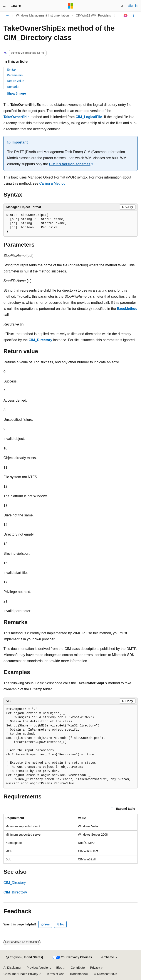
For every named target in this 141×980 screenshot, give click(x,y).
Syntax (12, 70)
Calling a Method (52, 183)
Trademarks (78, 974)
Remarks (13, 87)
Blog (59, 968)
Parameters (15, 75)
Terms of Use (55, 974)
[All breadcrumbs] (7, 16)
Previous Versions (39, 968)
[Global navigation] (4, 6)
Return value (16, 81)
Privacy (95, 968)
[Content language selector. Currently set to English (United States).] (24, 957)
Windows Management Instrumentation (43, 15)
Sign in (133, 6)
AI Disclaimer (12, 968)
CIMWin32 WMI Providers (93, 15)
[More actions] (134, 16)
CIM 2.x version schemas (70, 164)
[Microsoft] (70, 6)
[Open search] (122, 6)
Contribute (78, 968)
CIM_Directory (15, 883)
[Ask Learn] (126, 16)
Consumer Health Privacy (21, 974)
